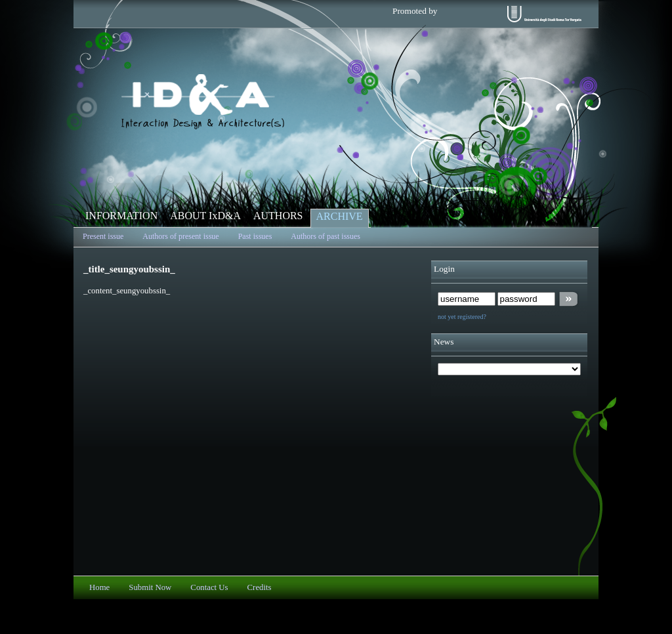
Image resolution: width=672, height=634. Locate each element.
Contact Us (209, 587)
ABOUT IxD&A (205, 216)
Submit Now (150, 587)
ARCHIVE (340, 216)
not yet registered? (462, 317)
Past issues (255, 236)
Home (99, 587)
